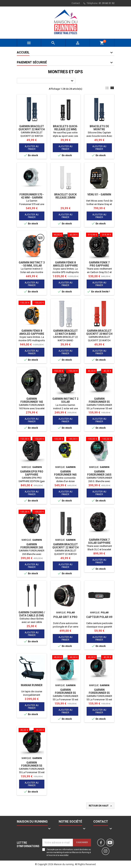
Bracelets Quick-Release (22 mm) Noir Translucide (65, 129)
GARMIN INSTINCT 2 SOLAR (65, 400)
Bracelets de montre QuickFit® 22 (99, 129)
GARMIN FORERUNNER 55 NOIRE (32, 766)
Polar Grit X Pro (65, 617)
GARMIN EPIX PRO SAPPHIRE (32, 473)
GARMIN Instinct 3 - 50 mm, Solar (32, 264)
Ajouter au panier (32, 148)
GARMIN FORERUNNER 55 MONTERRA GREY (99, 402)
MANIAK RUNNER (32, 685)
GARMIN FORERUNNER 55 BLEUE (65, 693)
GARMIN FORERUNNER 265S (99, 473)
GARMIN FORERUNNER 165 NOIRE (32, 402)
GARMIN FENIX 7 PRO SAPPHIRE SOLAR (99, 266)
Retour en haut (101, 806)
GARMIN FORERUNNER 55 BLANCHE (99, 693)
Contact (76, 3)
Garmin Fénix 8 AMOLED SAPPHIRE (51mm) (65, 266)
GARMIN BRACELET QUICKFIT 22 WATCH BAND (65, 547)
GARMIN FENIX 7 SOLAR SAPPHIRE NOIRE (99, 543)
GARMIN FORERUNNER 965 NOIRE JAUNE (65, 475)
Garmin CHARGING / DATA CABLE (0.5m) (32, 614)
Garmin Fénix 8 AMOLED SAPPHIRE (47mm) (32, 334)
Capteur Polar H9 (99, 617)
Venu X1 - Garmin (99, 194)
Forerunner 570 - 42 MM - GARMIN (32, 196)
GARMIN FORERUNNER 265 (32, 546)
